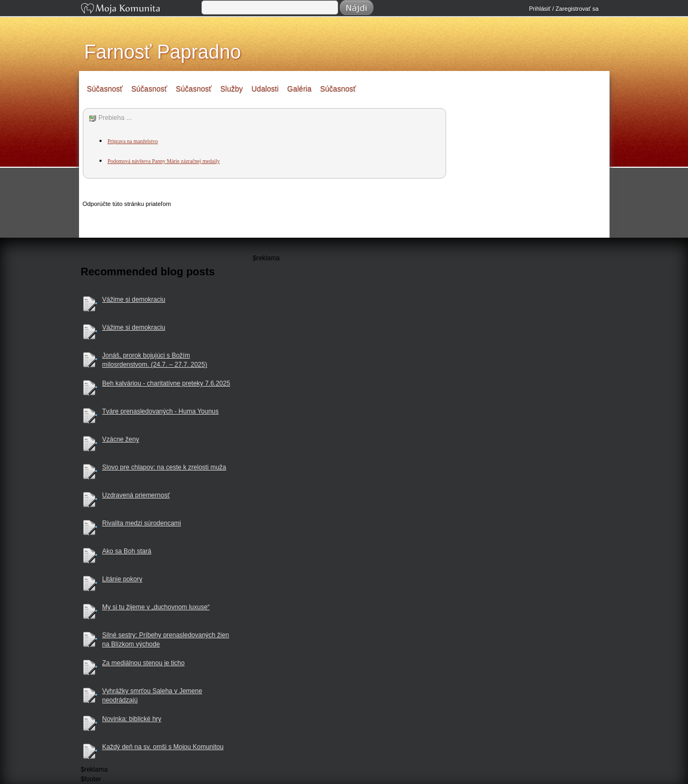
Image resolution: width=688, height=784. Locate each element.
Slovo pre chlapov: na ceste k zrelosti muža (164, 467)
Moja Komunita (140, 9)
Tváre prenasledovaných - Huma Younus (160, 411)
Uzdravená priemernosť (136, 495)
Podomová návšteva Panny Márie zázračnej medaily (164, 161)
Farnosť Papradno (163, 52)
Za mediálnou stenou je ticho (143, 663)
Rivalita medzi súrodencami (142, 523)
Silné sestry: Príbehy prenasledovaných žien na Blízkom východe (166, 640)
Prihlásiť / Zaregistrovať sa (564, 9)
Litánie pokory (122, 579)
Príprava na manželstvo (133, 141)
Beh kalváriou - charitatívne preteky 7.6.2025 (166, 383)
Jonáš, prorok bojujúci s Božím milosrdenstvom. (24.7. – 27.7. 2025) (155, 360)
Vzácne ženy (121, 439)
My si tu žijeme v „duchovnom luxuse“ (156, 607)
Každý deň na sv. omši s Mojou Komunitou (163, 747)
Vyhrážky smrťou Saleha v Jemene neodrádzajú (152, 696)
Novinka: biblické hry (132, 719)
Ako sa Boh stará (127, 551)
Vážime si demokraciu (134, 300)
